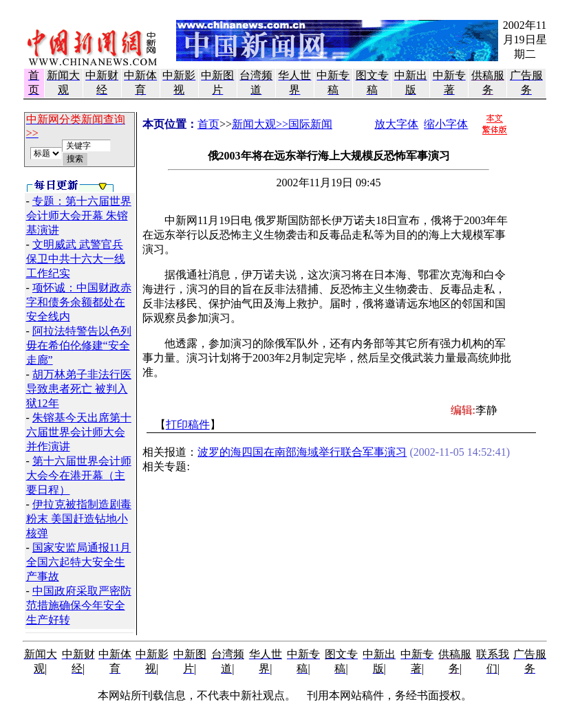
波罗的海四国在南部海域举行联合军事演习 (302, 452)
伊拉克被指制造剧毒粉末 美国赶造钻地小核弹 (79, 519)
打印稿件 (188, 424)
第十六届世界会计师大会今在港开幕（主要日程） (79, 475)
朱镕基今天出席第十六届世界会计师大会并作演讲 (79, 432)
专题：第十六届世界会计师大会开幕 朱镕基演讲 (79, 216)
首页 (208, 124)
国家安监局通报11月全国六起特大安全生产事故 (79, 562)
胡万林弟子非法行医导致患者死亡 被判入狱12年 (79, 389)
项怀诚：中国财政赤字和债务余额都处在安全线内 (79, 302)
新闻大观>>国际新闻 (282, 124)
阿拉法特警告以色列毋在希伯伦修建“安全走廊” (79, 345)
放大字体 (396, 124)
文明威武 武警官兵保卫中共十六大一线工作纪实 (76, 259)
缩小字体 (446, 124)
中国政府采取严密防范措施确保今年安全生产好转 (79, 605)
